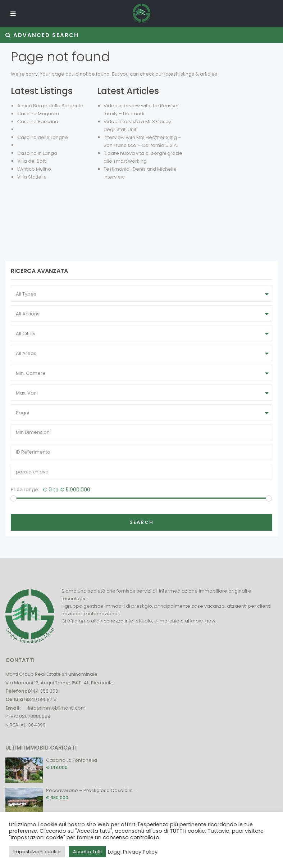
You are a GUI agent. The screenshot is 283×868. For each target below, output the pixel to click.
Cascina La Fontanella (72, 760)
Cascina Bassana (38, 122)
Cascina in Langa (37, 153)
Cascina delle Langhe (43, 137)
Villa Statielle (32, 177)
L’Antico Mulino (34, 169)
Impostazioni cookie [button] (37, 852)
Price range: (25, 489)
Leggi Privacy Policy (133, 852)
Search (141, 522)
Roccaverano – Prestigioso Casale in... (91, 790)
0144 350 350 (43, 691)
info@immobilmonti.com (57, 708)
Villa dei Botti (32, 161)
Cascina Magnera (38, 114)
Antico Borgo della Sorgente (50, 106)
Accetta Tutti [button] (87, 852)
